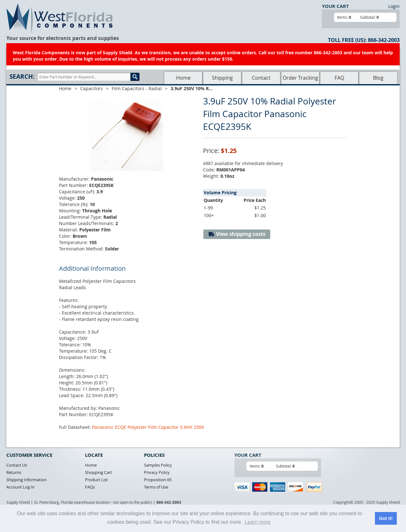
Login (394, 6)
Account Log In (20, 487)
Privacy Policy (157, 472)
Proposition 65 (158, 480)
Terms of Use (156, 487)
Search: (22, 76)
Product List (96, 480)
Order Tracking (300, 78)
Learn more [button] (258, 522)
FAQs (90, 487)
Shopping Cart (98, 472)
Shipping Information (26, 480)
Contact (261, 78)
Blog (378, 78)
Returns (14, 472)
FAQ (339, 78)
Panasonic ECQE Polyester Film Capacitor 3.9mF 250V (148, 427)
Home (183, 78)
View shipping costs (237, 234)
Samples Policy (158, 465)
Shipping (222, 78)
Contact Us (17, 465)
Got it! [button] (386, 518)
